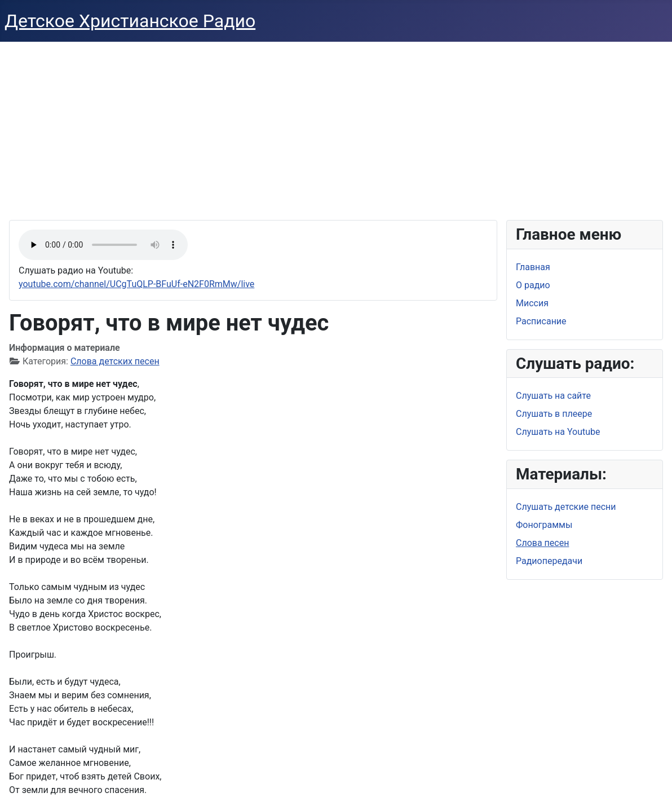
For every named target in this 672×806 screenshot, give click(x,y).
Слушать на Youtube (558, 432)
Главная (533, 267)
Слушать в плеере (554, 414)
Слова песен (542, 543)
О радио (533, 285)
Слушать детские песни (566, 507)
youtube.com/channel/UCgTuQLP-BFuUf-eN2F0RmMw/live (136, 284)
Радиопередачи (549, 561)
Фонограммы (544, 525)
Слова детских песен (115, 361)
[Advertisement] (336, 126)
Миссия (532, 303)
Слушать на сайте (553, 396)
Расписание (541, 321)
